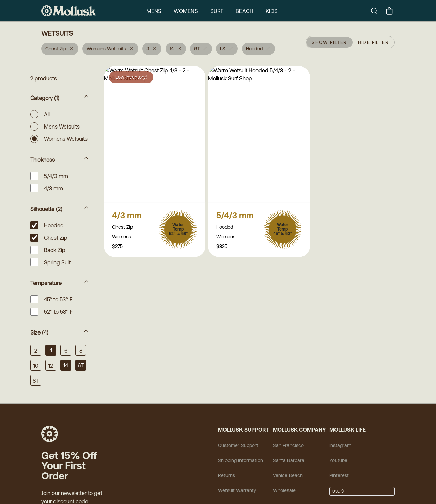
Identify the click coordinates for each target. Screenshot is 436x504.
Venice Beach (288, 475)
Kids (272, 11)
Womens (186, 11)
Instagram (340, 445)
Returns (227, 475)
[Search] (377, 11)
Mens (154, 11)
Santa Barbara (289, 460)
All (40, 114)
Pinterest (339, 475)
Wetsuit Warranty (237, 490)
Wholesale (284, 490)
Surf (217, 11)
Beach (245, 11)
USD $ (338, 491)
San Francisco (288, 445)
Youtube (338, 460)
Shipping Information (240, 460)
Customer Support (238, 445)
